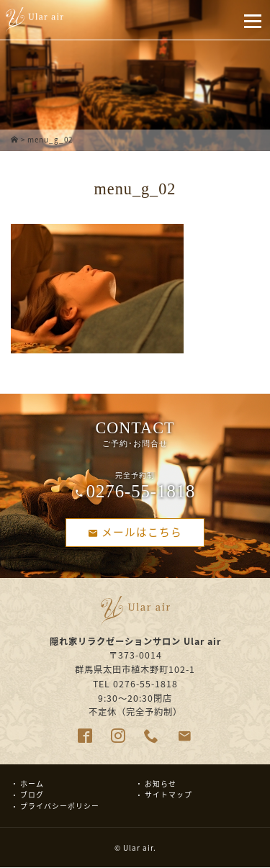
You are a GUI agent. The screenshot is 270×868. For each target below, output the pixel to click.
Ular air (138, 848)
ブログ (32, 795)
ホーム (32, 784)
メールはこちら (135, 532)
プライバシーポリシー (60, 806)
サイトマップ (168, 795)
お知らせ (161, 784)
